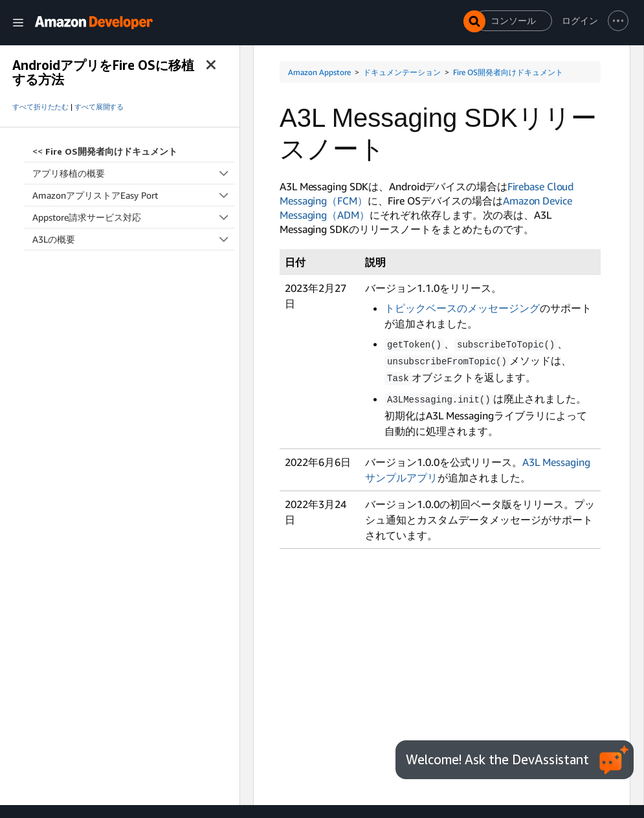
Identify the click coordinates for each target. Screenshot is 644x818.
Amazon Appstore (319, 72)
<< (105, 151)
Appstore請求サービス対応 (134, 217)
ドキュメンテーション (402, 72)
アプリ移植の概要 (134, 173)
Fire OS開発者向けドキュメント (508, 72)
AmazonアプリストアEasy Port (134, 195)
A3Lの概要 (134, 239)
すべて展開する (99, 107)
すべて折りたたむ (40, 107)
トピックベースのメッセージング (462, 308)
